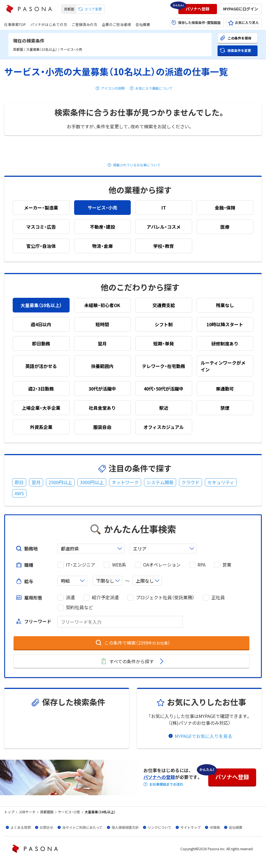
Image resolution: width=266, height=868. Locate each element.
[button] (198, 9)
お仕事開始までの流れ (166, 784)
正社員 (218, 597)
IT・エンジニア (81, 565)
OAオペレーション (162, 565)
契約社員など (79, 607)
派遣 (70, 597)
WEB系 (119, 565)
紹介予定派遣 (105, 597)
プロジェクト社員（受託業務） (165, 597)
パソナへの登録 (159, 777)
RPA (201, 565)
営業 (227, 565)
